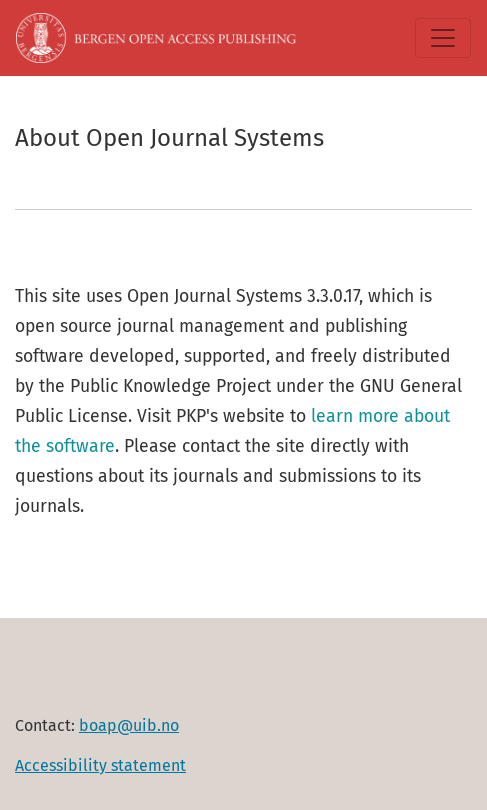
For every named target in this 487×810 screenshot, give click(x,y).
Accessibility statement (100, 765)
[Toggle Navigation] (443, 38)
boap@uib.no (129, 725)
